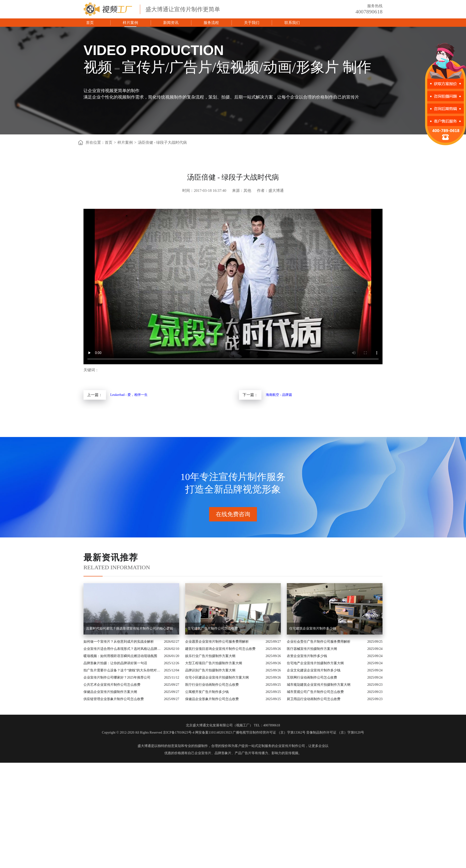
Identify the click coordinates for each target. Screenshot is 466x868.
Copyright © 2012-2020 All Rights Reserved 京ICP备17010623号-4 (148, 733)
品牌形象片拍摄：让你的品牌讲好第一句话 (115, 663)
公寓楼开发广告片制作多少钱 (207, 692)
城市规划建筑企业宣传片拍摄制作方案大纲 (319, 685)
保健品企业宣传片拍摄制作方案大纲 (110, 692)
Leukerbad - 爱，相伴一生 (129, 395)
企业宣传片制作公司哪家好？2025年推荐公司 (117, 677)
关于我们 (252, 23)
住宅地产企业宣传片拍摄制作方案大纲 (315, 663)
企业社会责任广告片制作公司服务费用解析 (319, 642)
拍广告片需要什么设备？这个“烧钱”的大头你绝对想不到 (122, 670)
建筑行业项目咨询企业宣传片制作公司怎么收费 (220, 649)
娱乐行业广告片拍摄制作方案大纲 (210, 656)
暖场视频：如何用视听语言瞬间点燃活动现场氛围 (120, 656)
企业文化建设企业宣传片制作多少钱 (314, 670)
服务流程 (211, 23)
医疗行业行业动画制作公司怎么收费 (212, 685)
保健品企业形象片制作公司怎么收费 (212, 699)
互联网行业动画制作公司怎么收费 (312, 677)
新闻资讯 (171, 23)
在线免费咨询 (233, 514)
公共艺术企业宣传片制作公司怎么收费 (112, 685)
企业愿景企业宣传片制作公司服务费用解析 (217, 642)
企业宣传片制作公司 (290, 746)
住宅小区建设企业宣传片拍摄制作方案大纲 (217, 677)
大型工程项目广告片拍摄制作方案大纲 (214, 663)
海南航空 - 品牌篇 (279, 395)
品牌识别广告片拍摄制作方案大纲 (210, 670)
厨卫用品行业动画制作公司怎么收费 (314, 699)
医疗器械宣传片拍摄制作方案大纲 (312, 649)
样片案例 (130, 23)
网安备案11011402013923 (214, 733)
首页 (90, 23)
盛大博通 (144, 746)
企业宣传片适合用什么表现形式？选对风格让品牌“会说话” (122, 649)
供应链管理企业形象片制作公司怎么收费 (114, 699)
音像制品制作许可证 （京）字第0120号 (335, 733)
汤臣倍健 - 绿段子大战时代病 (162, 142)
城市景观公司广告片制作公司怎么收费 (315, 692)
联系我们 (292, 23)
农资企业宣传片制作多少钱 (307, 656)
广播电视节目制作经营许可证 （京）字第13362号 (269, 733)
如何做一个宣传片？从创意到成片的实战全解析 (119, 642)
